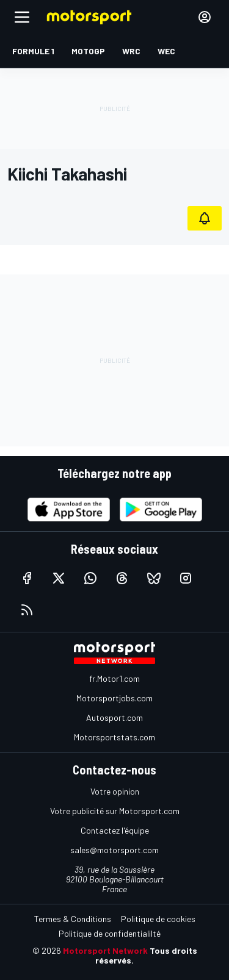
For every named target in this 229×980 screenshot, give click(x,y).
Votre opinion (115, 791)
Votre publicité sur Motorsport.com (115, 811)
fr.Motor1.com (114, 678)
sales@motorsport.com (114, 850)
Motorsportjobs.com (114, 698)
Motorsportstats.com (114, 737)
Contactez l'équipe (115, 830)
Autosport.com (114, 717)
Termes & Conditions (73, 919)
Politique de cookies (158, 919)
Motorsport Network (105, 950)
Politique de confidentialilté (110, 933)
